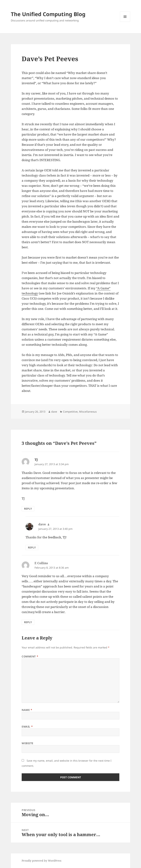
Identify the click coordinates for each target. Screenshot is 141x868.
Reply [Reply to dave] (32, 547)
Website (28, 743)
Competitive (70, 412)
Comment (30, 656)
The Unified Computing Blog (48, 14)
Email (27, 727)
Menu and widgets (125, 22)
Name (27, 710)
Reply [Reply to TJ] (28, 509)
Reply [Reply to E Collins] (28, 622)
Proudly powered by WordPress (41, 861)
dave (54, 412)
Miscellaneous (88, 412)
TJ (36, 460)
